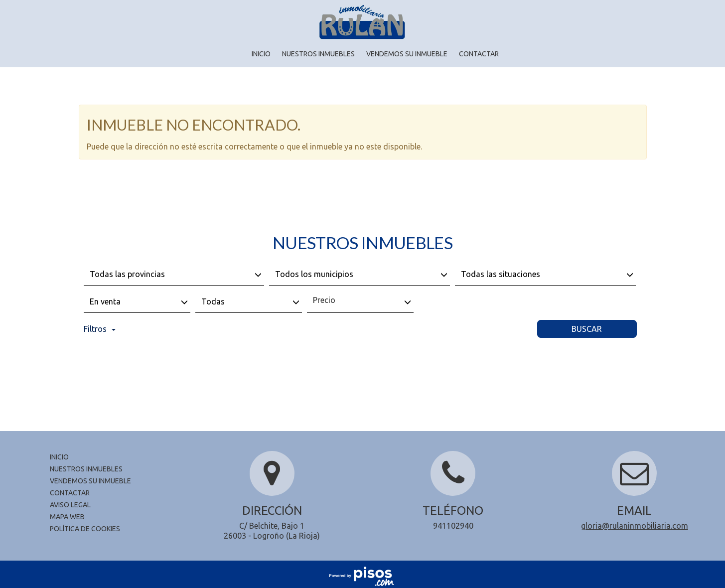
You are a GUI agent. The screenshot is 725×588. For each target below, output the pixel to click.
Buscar (587, 329)
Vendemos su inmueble (407, 54)
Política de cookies (85, 529)
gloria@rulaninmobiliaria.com (635, 526)
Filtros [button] (100, 329)
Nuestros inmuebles (318, 54)
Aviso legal (70, 505)
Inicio (261, 54)
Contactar (479, 54)
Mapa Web (67, 517)
